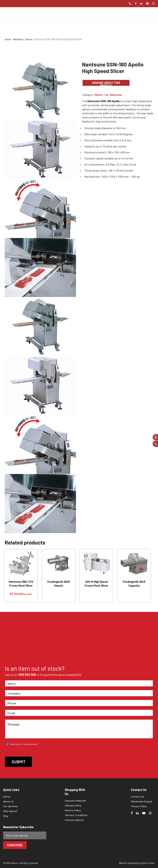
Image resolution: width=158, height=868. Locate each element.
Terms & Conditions (76, 815)
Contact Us (137, 797)
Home (8, 39)
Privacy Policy (139, 806)
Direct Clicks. (148, 863)
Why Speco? (10, 811)
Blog (6, 816)
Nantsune (116, 95)
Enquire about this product (106, 83)
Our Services (10, 806)
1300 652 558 (27, 675)
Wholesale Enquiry (142, 801)
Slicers (29, 39)
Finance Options (74, 820)
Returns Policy (73, 810)
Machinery (18, 39)
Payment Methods (75, 801)
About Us (8, 801)
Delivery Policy (73, 806)
